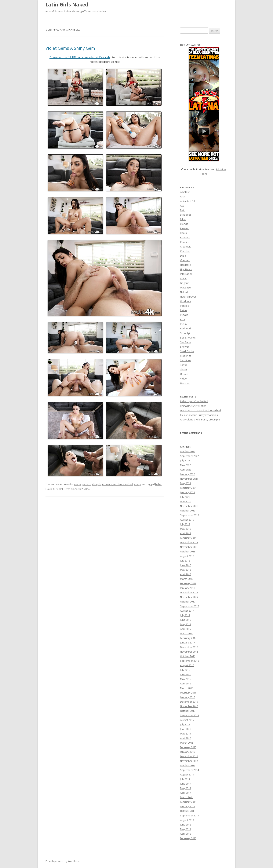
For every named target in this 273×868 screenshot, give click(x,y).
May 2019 (186, 529)
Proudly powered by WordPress (63, 861)
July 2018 (185, 561)
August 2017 (187, 611)
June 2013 (186, 825)
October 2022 (188, 451)
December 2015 (189, 702)
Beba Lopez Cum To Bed (194, 401)
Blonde (184, 224)
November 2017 (189, 597)
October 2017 (188, 602)
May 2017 (186, 624)
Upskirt (184, 374)
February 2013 (188, 838)
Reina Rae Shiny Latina (193, 406)
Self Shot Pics (188, 338)
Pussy (138, 484)
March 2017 (187, 633)
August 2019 (187, 520)
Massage (185, 288)
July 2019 (185, 524)
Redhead (185, 328)
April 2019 (186, 533)
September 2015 (189, 715)
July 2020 (185, 497)
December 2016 (189, 647)
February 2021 (188, 488)
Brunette (107, 484)
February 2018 (188, 583)
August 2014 (187, 775)
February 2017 (188, 638)
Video (183, 379)
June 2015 (186, 729)
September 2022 (189, 456)
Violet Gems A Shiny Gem (70, 48)
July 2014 (185, 779)
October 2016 (188, 656)
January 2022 (187, 474)
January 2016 (187, 697)
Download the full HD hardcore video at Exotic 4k (80, 57)
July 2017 (185, 615)
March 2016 (187, 688)
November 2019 (189, 506)
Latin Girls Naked (67, 5)
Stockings (186, 356)
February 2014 (188, 802)
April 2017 (186, 629)
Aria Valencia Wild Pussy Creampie (200, 419)
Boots (183, 233)
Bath (183, 210)
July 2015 (185, 724)
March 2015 (187, 743)
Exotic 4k (50, 489)
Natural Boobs (188, 297)
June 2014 (186, 784)
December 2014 (189, 756)
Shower (185, 347)
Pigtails (184, 315)
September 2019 (189, 515)
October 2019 (188, 511)
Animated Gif (188, 201)
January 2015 (187, 752)
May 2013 (186, 829)
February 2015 (188, 747)
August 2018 (187, 556)
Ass (76, 484)
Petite (183, 310)
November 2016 (189, 652)
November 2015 (189, 706)
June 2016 (186, 674)
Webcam (185, 383)
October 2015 (188, 711)
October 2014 (188, 765)
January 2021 (187, 492)
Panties (184, 306)
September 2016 (189, 661)
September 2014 (189, 770)
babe (158, 484)
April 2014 (186, 793)
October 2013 (188, 811)
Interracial (186, 274)
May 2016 (186, 679)
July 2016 (185, 670)
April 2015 (186, 738)
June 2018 (186, 565)
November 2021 (189, 479)
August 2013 (187, 820)
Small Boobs (187, 351)
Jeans (183, 278)
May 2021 (186, 483)
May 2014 (186, 788)
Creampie (186, 247)
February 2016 (188, 693)
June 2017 (186, 620)
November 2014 (189, 761)
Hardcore (119, 484)
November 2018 (189, 547)
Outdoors (186, 301)
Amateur (185, 192)
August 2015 (187, 720)
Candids (185, 242)
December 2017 (189, 592)
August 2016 (187, 665)
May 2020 (186, 501)
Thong (184, 369)
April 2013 (186, 834)
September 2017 (189, 606)
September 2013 (189, 815)
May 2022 (186, 465)
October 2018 (188, 551)
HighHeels (186, 269)
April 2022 (186, 470)
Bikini (183, 219)
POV (183, 319)
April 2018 (186, 574)
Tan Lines (186, 360)
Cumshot (185, 251)
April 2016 (186, 683)
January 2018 (187, 588)
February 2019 (188, 538)
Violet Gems (63, 489)
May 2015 (186, 734)
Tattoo (184, 365)
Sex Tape (186, 342)
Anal (183, 196)
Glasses (185, 260)
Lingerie (185, 283)
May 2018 (186, 570)
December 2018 (189, 542)
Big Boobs (85, 484)
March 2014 (187, 797)
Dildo (183, 256)
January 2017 (187, 643)
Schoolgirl (186, 333)
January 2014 (187, 806)
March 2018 (187, 579)
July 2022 (185, 460)
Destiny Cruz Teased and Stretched (200, 410)
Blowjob (96, 484)
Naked (129, 484)
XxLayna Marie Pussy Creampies (199, 415)
